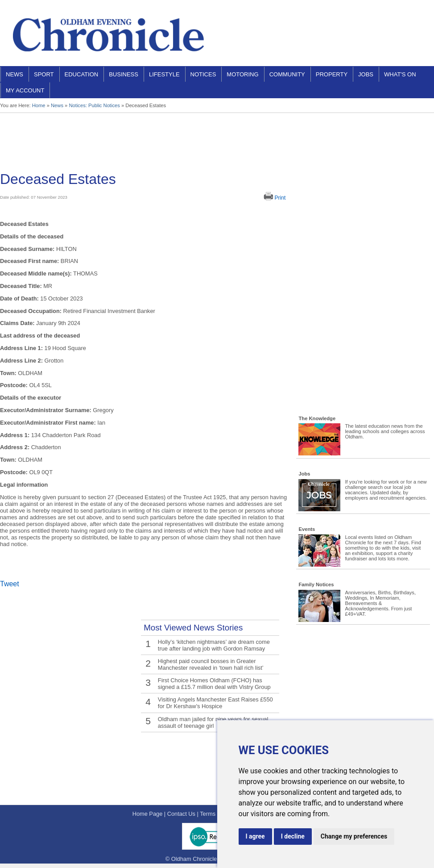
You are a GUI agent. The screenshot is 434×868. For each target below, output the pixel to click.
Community (287, 74)
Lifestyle (164, 74)
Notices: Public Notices (94, 105)
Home (39, 105)
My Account (25, 90)
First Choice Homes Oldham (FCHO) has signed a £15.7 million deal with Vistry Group (214, 684)
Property (332, 74)
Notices (203, 74)
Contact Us (181, 814)
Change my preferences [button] (354, 836)
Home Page (148, 814)
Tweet (10, 584)
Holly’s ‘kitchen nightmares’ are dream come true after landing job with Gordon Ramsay (214, 645)
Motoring (242, 74)
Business (124, 74)
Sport (44, 74)
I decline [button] (293, 836)
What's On (400, 74)
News (14, 74)
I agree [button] (255, 836)
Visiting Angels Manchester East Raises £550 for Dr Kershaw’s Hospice (215, 703)
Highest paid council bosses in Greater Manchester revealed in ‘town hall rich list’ (211, 664)
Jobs (366, 74)
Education (82, 74)
